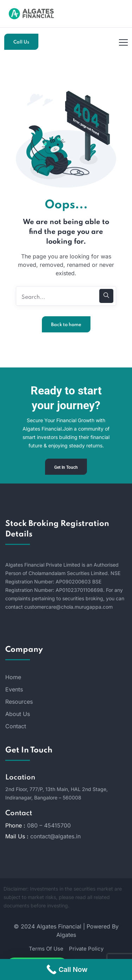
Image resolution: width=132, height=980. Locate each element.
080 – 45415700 (49, 825)
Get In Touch (66, 467)
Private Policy (86, 949)
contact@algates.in (55, 836)
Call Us (21, 42)
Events (14, 689)
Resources (19, 702)
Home (13, 677)
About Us (18, 714)
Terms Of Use (46, 949)
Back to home (66, 325)
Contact (16, 726)
